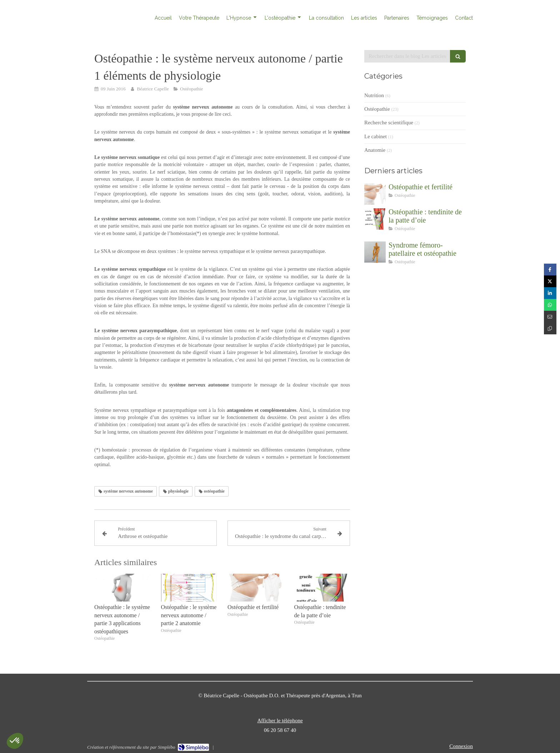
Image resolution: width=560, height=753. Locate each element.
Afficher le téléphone (280, 720)
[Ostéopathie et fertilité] (375, 194)
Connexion (461, 746)
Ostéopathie (377, 109)
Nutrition (374, 95)
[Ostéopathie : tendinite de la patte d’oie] (375, 219)
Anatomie (375, 150)
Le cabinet (376, 136)
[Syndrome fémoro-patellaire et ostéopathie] (375, 252)
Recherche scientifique (389, 123)
